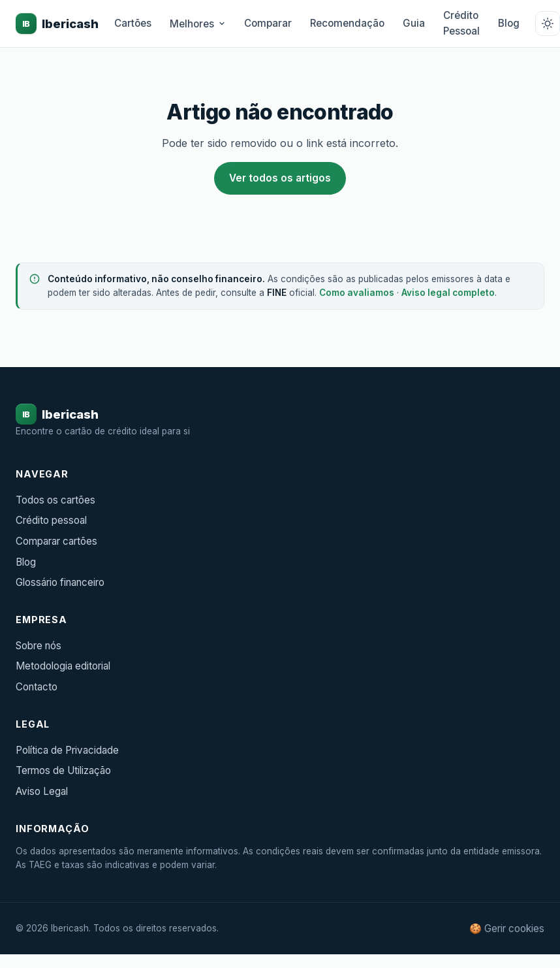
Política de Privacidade (67, 750)
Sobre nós (39, 646)
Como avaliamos (357, 293)
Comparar (268, 23)
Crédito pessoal (51, 520)
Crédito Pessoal (461, 23)
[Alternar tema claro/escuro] (548, 24)
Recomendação (347, 23)
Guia (414, 23)
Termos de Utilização (63, 770)
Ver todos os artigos (280, 178)
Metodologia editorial (63, 666)
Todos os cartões (55, 500)
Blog (509, 23)
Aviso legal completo (448, 293)
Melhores (198, 24)
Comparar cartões (56, 541)
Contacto (37, 687)
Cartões (133, 23)
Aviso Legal (42, 791)
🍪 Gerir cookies (507, 928)
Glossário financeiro (60, 582)
